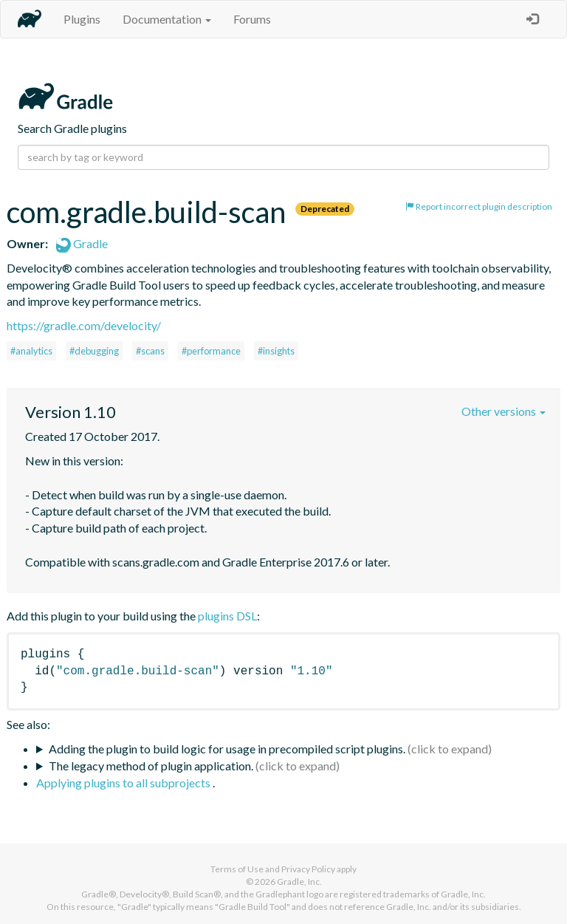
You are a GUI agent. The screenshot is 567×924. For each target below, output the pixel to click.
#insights (276, 351)
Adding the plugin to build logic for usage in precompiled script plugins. (227, 749)
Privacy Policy (308, 869)
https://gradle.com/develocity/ (84, 325)
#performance (211, 351)
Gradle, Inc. (299, 882)
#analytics (31, 351)
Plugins (82, 19)
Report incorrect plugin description (479, 206)
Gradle (82, 243)
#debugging (94, 351)
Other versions (504, 411)
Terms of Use (237, 869)
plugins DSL (227, 616)
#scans (150, 351)
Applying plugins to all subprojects (124, 783)
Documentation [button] (167, 19)
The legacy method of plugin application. (151, 766)
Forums (252, 19)
